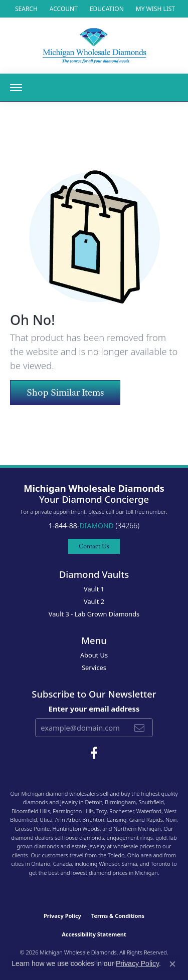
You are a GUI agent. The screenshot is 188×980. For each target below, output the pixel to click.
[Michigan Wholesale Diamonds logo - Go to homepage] (94, 46)
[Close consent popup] (172, 964)
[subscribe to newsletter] (139, 728)
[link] (106, 9)
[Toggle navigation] (16, 88)
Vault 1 (94, 589)
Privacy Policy (62, 916)
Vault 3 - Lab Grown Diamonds (94, 614)
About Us (94, 655)
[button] (25, 9)
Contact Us (94, 546)
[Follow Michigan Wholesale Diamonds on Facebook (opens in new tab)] (94, 753)
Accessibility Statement (94, 934)
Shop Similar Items (65, 392)
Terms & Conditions (118, 916)
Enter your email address (94, 709)
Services (94, 668)
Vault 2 (94, 601)
